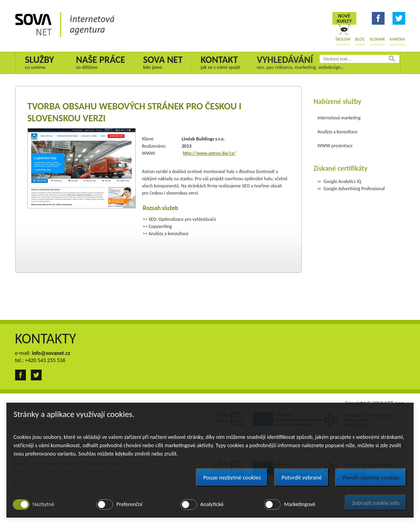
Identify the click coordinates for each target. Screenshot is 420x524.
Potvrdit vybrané (302, 477)
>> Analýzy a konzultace (166, 234)
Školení (343, 39)
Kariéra (398, 39)
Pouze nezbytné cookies (232, 477)
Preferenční (129, 504)
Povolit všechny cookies (371, 477)
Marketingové (299, 504)
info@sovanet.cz (51, 353)
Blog (360, 39)
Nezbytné (43, 504)
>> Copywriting (157, 226)
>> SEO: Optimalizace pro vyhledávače (180, 219)
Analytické (212, 504)
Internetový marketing (339, 118)
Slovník (377, 39)
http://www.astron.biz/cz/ (209, 153)
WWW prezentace (335, 146)
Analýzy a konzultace (338, 132)
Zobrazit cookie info (376, 503)
